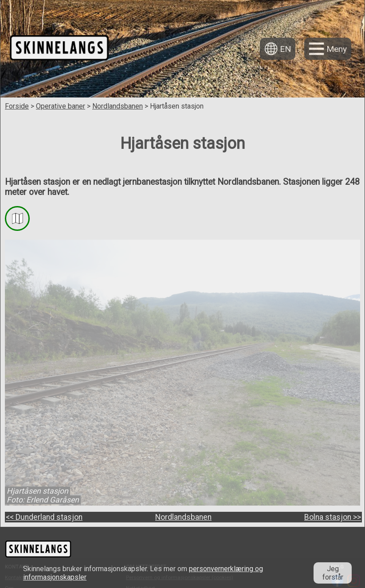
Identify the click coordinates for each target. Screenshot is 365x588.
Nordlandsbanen (118, 106)
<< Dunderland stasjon (44, 517)
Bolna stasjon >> (333, 517)
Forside (17, 106)
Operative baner (61, 106)
